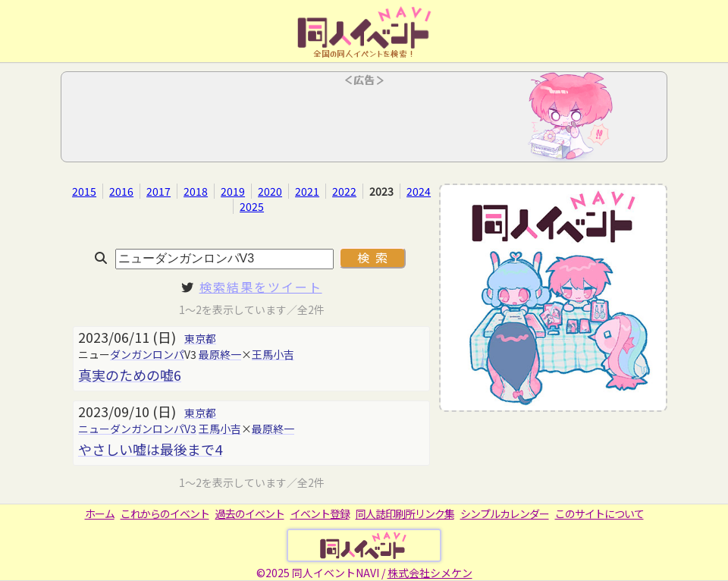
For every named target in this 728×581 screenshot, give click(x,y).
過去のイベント (250, 513)
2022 (344, 191)
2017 (158, 191)
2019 (233, 191)
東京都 (200, 338)
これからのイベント (165, 513)
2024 (419, 191)
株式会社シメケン (430, 573)
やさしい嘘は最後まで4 (150, 449)
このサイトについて (599, 513)
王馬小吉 (273, 354)
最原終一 (220, 354)
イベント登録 (320, 513)
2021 (307, 191)
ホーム (100, 513)
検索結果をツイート (261, 287)
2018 (196, 191)
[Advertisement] (364, 121)
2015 (84, 191)
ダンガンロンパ (147, 354)
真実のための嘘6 (130, 375)
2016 (121, 191)
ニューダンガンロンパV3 (137, 429)
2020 (270, 191)
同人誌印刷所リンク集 (405, 513)
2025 (252, 206)
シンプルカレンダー (505, 513)
